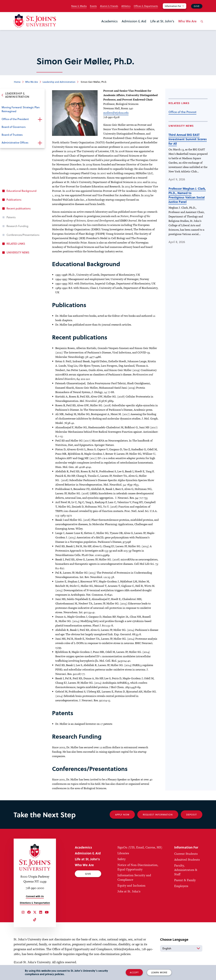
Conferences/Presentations (23, 235)
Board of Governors (14, 127)
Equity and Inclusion (131, 885)
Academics (109, 21)
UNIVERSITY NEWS (18, 252)
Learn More (159, 972)
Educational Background (21, 191)
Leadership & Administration (17, 95)
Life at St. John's (162, 21)
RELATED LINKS (16, 244)
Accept (134, 972)
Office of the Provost (182, 112)
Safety (121, 859)
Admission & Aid (134, 21)
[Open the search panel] (201, 24)
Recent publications (19, 208)
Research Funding (17, 226)
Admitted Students (187, 860)
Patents (11, 217)
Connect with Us (35, 896)
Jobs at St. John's (129, 891)
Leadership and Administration (59, 82)
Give (197, 6)
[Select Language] (181, 948)
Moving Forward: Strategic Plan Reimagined (21, 109)
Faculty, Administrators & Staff (186, 870)
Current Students (186, 854)
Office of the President (15, 119)
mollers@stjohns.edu (116, 113)
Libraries (123, 853)
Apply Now (122, 815)
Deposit (192, 815)
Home (17, 82)
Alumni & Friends (109, 6)
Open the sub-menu (40, 119)
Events (93, 6)
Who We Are (187, 21)
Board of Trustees (12, 135)
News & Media (79, 6)
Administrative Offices (15, 142)
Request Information (158, 815)
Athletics (126, 6)
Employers (181, 886)
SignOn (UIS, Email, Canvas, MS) (140, 847)
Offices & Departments (146, 6)
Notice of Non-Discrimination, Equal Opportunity (138, 867)
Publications (14, 200)
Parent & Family (185, 880)
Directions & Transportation (35, 903)
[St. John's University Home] (35, 21)
